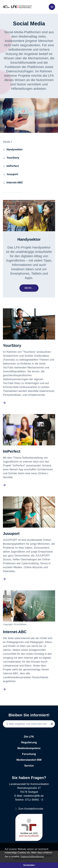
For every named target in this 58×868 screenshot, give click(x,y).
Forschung (29, 754)
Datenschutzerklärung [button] (32, 856)
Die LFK (29, 737)
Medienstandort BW (29, 760)
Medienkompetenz (29, 748)
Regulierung (29, 742)
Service (29, 766)
